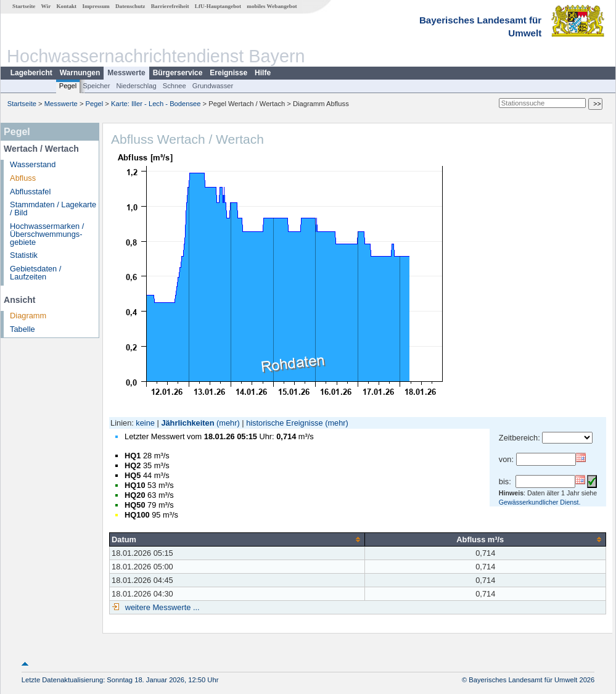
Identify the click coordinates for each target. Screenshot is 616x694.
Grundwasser (213, 86)
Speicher (96, 86)
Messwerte (126, 73)
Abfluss (23, 178)
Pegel (68, 86)
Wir (46, 6)
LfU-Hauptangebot (218, 6)
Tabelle (23, 329)
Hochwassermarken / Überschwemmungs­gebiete (47, 234)
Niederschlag (136, 86)
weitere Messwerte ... (161, 607)
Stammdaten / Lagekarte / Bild (53, 209)
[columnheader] (237, 539)
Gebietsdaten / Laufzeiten (35, 273)
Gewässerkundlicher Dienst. (540, 502)
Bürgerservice (178, 73)
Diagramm (28, 316)
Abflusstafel (30, 192)
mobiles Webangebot (272, 6)
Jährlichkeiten (187, 423)
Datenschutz (130, 6)
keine (145, 423)
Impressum (96, 6)
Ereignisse (228, 73)
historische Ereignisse (284, 423)
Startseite (24, 6)
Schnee (175, 86)
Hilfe (263, 73)
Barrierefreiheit (170, 6)
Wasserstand (33, 164)
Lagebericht (31, 73)
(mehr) (228, 423)
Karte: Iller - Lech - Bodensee (156, 104)
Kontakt (66, 6)
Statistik (24, 255)
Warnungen (80, 73)
